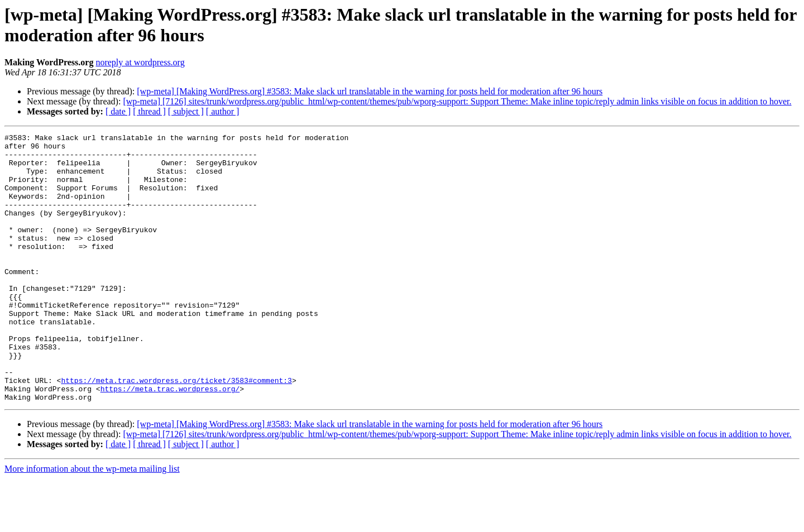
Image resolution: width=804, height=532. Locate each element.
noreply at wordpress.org (140, 62)
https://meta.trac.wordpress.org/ (170, 440)
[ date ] (118, 111)
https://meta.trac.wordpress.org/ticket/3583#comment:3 (176, 430)
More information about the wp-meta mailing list (92, 522)
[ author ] (223, 111)
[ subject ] (186, 111)
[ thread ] (149, 111)
